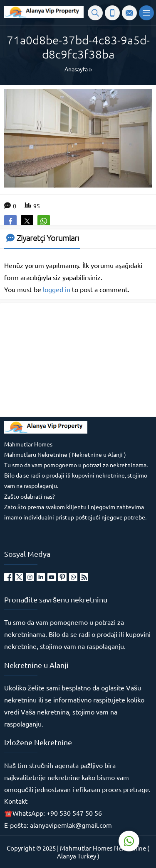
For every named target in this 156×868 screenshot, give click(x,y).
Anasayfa (76, 69)
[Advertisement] (67, 359)
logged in (57, 289)
